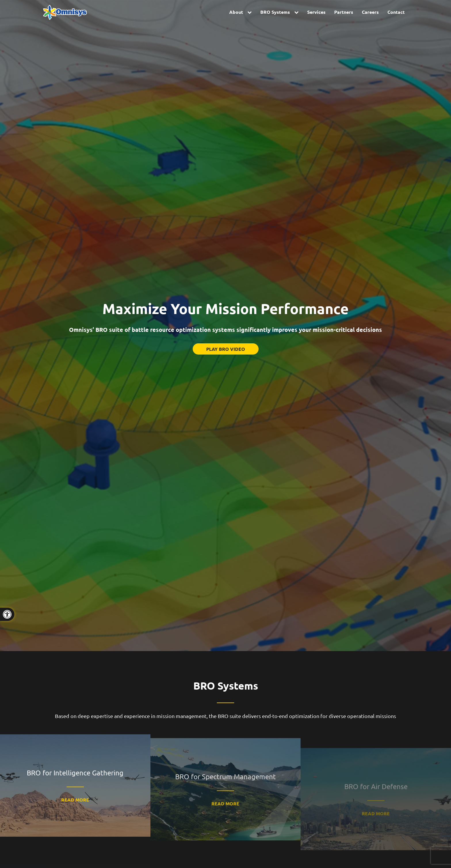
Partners (344, 12)
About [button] (236, 12)
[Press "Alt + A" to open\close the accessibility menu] (7, 614)
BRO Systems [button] (275, 12)
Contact (396, 12)
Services (316, 12)
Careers (370, 12)
